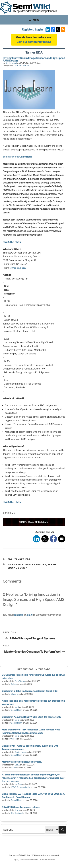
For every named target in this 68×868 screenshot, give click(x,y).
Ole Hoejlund (17, 813)
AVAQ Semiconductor (21, 787)
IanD (17, 707)
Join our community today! (34, 42)
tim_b (17, 810)
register (19, 615)
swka (17, 720)
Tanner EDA (24, 65)
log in (29, 615)
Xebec (14, 684)
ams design (16, 565)
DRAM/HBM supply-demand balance (21, 807)
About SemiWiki (48, 860)
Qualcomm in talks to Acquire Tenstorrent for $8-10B (30, 691)
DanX (17, 765)
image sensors (36, 565)
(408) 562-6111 (18, 268)
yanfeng (18, 784)
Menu (34, 20)
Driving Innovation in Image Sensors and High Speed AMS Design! (34, 59)
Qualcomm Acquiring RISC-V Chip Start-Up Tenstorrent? (31, 717)
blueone (15, 694)
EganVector (20, 681)
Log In (39, 30)
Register (27, 30)
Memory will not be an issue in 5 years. (22, 762)
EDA (16, 65)
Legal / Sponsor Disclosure (26, 860)
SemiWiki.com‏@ (17, 157)
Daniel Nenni (11, 63)
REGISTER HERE (12, 242)
